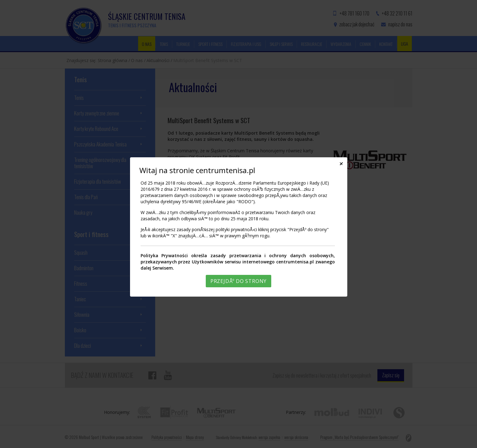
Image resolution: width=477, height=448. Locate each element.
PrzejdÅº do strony (238, 281)
